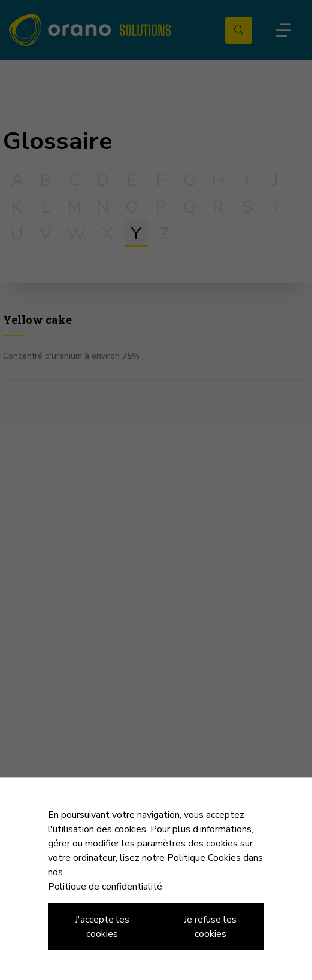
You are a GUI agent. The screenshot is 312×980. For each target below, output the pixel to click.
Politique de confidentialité (105, 887)
